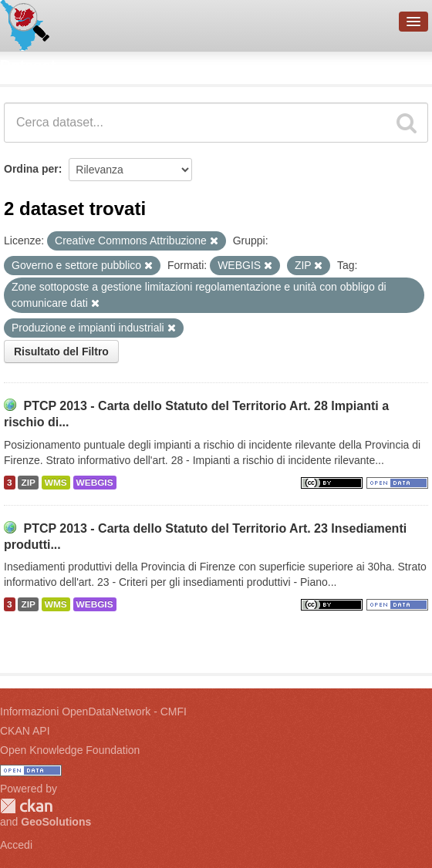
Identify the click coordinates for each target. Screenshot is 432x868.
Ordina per (31, 169)
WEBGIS (95, 483)
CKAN (26, 806)
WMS (56, 483)
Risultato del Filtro (61, 352)
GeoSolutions (56, 822)
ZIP (28, 483)
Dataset (28, 66)
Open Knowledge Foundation (70, 750)
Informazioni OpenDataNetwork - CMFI (93, 712)
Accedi (16, 845)
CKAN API (25, 731)
